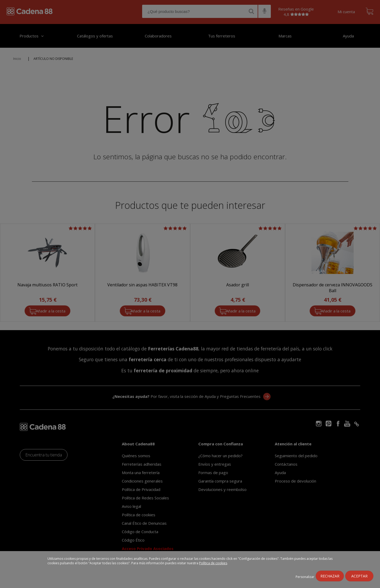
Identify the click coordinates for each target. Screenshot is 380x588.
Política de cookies (213, 563)
